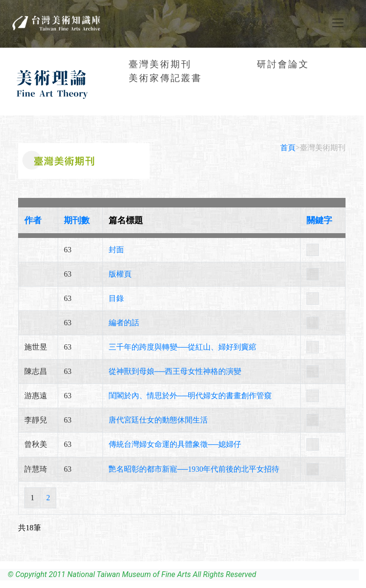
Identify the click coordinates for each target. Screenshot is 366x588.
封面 (116, 250)
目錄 (116, 298)
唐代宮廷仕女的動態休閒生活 (158, 420)
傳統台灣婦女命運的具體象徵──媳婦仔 (175, 444)
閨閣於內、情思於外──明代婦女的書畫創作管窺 (190, 396)
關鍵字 (319, 220)
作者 (33, 220)
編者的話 (124, 323)
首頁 (288, 148)
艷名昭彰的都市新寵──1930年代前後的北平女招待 (194, 469)
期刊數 (77, 220)
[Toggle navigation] (338, 23)
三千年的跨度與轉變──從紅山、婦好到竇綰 (183, 347)
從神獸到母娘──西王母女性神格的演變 (175, 371)
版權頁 (120, 274)
